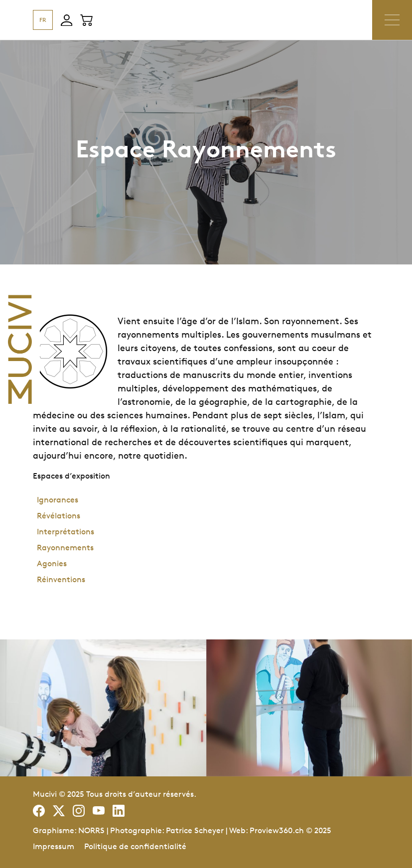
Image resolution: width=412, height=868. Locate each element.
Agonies (52, 563)
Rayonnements (65, 548)
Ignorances (58, 500)
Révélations (59, 516)
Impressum (54, 846)
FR (43, 20)
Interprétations (66, 532)
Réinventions (61, 579)
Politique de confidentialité (135, 846)
